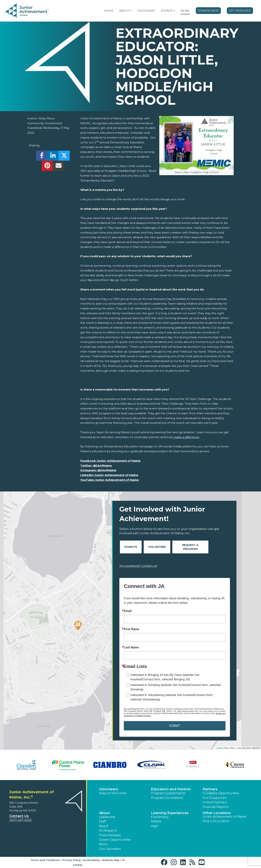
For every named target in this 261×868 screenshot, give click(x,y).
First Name (132, 629)
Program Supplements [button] (168, 793)
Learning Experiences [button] (170, 813)
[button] (131, 11)
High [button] (154, 826)
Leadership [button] (107, 817)
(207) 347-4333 (20, 820)
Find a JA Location (216, 821)
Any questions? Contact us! (138, 566)
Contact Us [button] (19, 816)
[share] (42, 157)
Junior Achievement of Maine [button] (224, 817)
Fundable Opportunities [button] (221, 793)
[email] (58, 167)
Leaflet (219, 748)
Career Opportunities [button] (115, 840)
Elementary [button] (160, 817)
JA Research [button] (108, 831)
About (124, 11)
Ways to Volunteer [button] (113, 793)
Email (128, 611)
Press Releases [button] (110, 835)
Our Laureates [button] (110, 849)
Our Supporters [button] (215, 798)
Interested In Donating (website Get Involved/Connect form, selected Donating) (176, 687)
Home (109, 11)
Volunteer (157, 547)
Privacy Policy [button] (72, 860)
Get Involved (240, 11)
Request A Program (190, 547)
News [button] (103, 844)
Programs (146, 11)
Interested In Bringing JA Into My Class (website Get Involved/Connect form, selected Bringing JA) (165, 677)
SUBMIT (175, 726)
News (185, 11)
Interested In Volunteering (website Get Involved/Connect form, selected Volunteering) (172, 697)
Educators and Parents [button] (171, 789)
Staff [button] (103, 821)
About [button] (104, 813)
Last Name (131, 647)
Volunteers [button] (109, 789)
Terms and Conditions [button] (45, 860)
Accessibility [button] (91, 860)
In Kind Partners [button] (215, 802)
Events (167, 11)
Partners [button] (210, 789)
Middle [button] (156, 821)
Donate (131, 547)
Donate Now (208, 11)
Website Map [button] (111, 860)
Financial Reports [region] (215, 807)
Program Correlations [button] (167, 798)
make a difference (186, 437)
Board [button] (104, 826)
